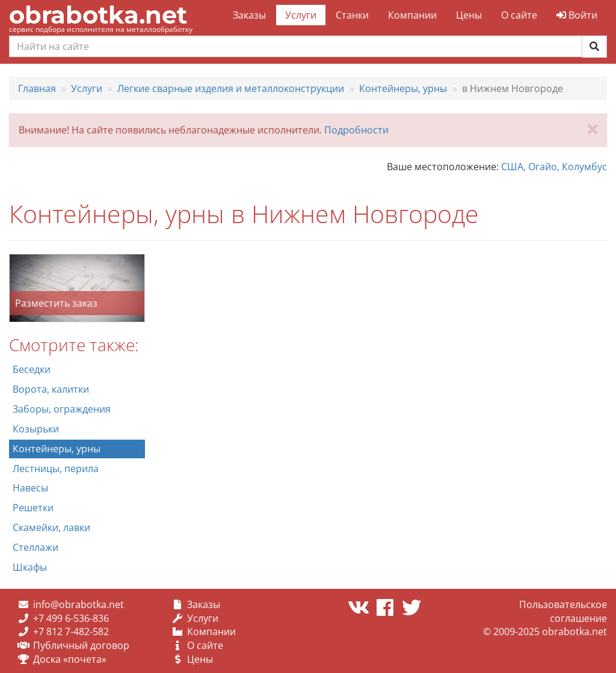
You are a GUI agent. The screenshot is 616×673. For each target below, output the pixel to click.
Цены (469, 15)
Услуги (301, 15)
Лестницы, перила (56, 469)
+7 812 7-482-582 (71, 632)
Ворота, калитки (51, 389)
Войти (577, 15)
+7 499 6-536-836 (71, 618)
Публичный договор (81, 645)
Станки (352, 15)
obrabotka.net (98, 15)
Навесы (30, 488)
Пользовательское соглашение (563, 611)
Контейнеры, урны (57, 449)
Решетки (33, 508)
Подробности (356, 130)
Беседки (32, 369)
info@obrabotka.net (79, 604)
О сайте (519, 15)
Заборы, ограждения (62, 409)
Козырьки (36, 429)
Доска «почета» (70, 659)
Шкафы (30, 567)
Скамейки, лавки (51, 527)
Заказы (249, 15)
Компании (412, 15)
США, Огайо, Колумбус (554, 167)
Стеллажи (35, 547)
